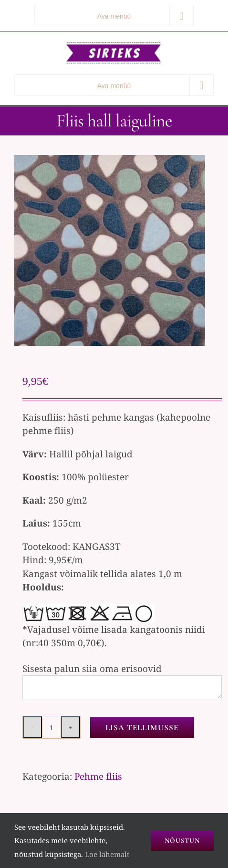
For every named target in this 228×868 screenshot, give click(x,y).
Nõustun (182, 841)
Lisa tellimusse (142, 728)
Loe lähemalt (107, 854)
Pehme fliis (98, 776)
